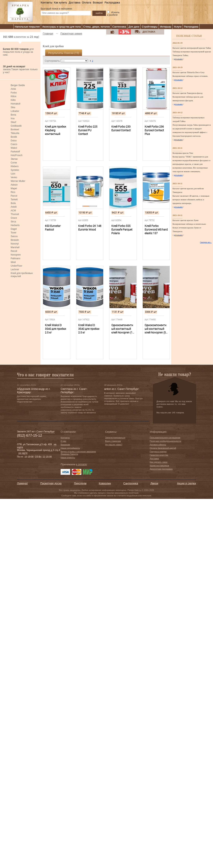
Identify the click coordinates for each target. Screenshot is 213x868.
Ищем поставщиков (159, 466)
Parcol (14, 196)
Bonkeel (15, 130)
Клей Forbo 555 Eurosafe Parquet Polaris (122, 230)
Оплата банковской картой (163, 448)
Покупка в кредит (158, 452)
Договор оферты (158, 445)
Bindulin (15, 240)
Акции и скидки (186, 483)
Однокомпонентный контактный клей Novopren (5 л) (155, 329)
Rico (13, 192)
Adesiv (14, 185)
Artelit (14, 207)
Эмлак (14, 159)
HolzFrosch (17, 155)
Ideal (13, 262)
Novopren (16, 255)
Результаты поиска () (64, 53)
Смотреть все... (206, 242)
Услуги (178, 27)
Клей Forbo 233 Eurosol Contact (121, 128)
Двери (154, 483)
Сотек (14, 163)
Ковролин (105, 483)
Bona (13, 115)
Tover (13, 233)
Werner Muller (18, 181)
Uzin (13, 174)
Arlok (13, 89)
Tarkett (14, 200)
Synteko (15, 170)
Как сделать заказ (158, 462)
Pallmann (15, 258)
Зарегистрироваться (115, 438)
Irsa (13, 118)
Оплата (87, 3)
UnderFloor (16, 266)
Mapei (14, 188)
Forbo (14, 93)
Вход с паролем (113, 441)
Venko (14, 177)
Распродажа (112, 3)
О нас (63, 441)
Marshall (15, 247)
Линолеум (80, 483)
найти (99, 13)
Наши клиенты (68, 458)
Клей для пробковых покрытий (22, 275)
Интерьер (166, 27)
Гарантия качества (159, 455)
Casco (14, 144)
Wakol (14, 148)
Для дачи (134, 27)
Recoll (14, 251)
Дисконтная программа (161, 469)
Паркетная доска (51, 483)
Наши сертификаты (70, 448)
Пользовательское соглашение (165, 438)
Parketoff (15, 152)
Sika (13, 107)
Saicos (14, 236)
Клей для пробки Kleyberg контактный (55, 130)
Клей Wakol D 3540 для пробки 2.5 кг (55, 329)
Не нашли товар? (114, 445)
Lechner (15, 269)
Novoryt (15, 244)
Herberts (15, 225)
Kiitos (13, 96)
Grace (14, 218)
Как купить (60, 3)
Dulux (14, 141)
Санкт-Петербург (46, 432)
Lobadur (15, 111)
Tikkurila (15, 133)
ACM (13, 211)
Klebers (15, 166)
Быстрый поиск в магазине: (57, 9)
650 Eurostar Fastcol (53, 228)
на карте (23, 453)
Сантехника (119, 27)
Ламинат (22, 483)
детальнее (178, 59)
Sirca (13, 222)
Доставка (75, 3)
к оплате (81, 464)
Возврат (98, 3)
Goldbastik (16, 126)
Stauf (13, 122)
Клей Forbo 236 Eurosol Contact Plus (154, 130)
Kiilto (13, 100)
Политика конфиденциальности (165, 441)
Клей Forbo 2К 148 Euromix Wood (90, 228)
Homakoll (15, 104)
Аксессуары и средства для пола (61, 27)
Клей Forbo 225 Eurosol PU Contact (88, 130)
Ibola (13, 203)
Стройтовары (150, 27)
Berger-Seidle (18, 85)
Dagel (14, 229)
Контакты (46, 3)
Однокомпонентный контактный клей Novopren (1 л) (122, 329)
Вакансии (65, 445)
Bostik (14, 137)
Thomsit (15, 214)
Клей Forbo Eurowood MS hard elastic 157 (156, 230)
